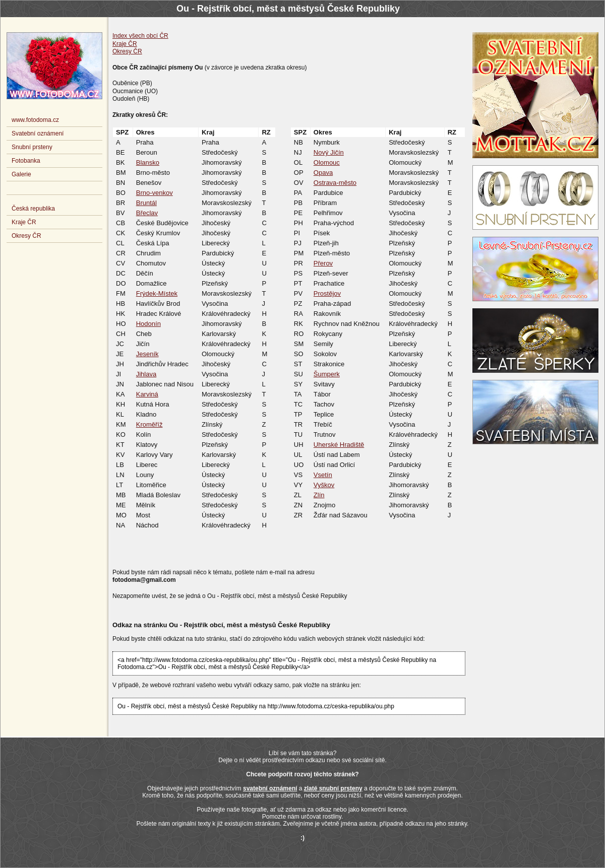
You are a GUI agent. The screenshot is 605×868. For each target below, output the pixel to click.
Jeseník (147, 354)
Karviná (147, 394)
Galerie (21, 174)
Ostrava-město (335, 183)
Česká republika (33, 209)
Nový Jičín (329, 152)
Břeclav (147, 213)
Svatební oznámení (38, 133)
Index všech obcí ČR (140, 36)
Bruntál (146, 203)
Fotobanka (26, 161)
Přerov (323, 263)
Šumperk (327, 374)
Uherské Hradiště (339, 445)
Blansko (148, 162)
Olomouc (327, 162)
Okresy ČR (127, 51)
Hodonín (148, 324)
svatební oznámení (270, 788)
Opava (323, 173)
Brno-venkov (155, 193)
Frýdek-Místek (157, 293)
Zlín (319, 495)
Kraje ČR (125, 44)
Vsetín (323, 475)
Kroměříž (149, 424)
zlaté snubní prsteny (333, 788)
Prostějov (327, 293)
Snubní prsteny (32, 147)
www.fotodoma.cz (35, 120)
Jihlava (146, 374)
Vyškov (324, 485)
